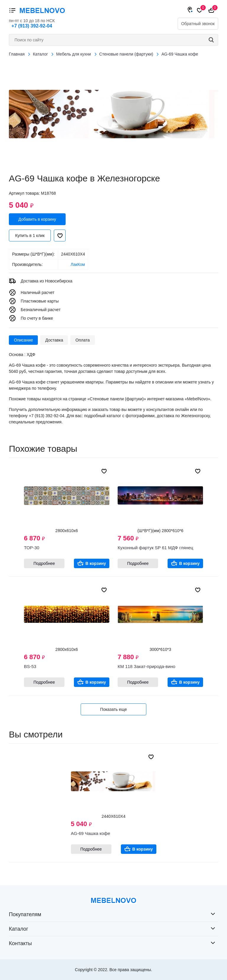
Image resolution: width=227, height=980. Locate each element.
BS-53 (30, 666)
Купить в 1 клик (30, 235)
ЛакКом (78, 264)
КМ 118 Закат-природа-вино (146, 666)
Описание (23, 340)
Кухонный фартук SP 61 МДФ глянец (155, 548)
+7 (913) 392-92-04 (32, 26)
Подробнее (44, 563)
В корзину (96, 563)
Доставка (54, 340)
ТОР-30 (32, 548)
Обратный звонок (198, 24)
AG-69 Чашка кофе (91, 833)
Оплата (82, 340)
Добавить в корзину (37, 219)
